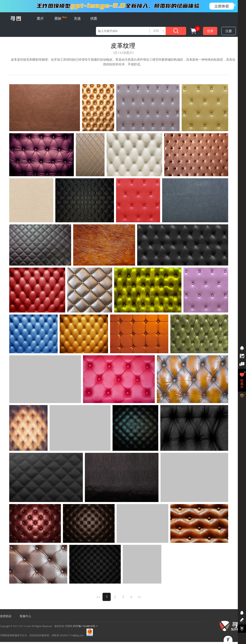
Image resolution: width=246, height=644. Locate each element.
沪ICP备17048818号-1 (85, 626)
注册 (229, 31)
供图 (94, 18)
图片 (40, 18)
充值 (77, 18)
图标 (61, 18)
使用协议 (6, 616)
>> (139, 597)
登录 (210, 31)
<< (98, 597)
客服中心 (25, 616)
